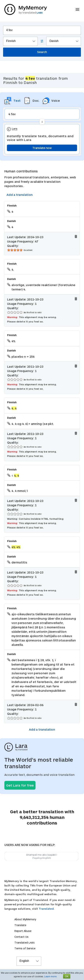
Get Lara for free (20, 785)
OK (67, 976)
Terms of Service (25, 948)
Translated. (47, 909)
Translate (20, 925)
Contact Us (21, 937)
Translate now (42, 148)
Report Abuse (23, 931)
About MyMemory (25, 919)
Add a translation (20, 195)
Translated (25, 942)
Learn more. (51, 976)
